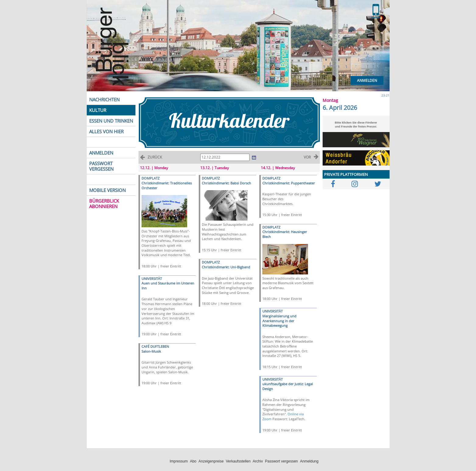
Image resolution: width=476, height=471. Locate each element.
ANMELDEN (101, 153)
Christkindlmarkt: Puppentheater (289, 183)
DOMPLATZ (150, 178)
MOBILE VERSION (107, 190)
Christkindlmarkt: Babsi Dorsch (226, 183)
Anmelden (367, 80)
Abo (193, 461)
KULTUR (98, 110)
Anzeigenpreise (211, 461)
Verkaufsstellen (238, 461)
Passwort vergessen (282, 461)
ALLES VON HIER (106, 131)
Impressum (179, 461)
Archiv (258, 461)
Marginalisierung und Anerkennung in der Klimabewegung (279, 321)
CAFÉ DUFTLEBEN (155, 346)
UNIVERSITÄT (152, 279)
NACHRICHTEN (104, 99)
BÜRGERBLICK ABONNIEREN (104, 204)
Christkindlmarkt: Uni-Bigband (226, 267)
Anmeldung (309, 461)
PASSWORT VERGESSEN (101, 166)
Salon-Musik (151, 351)
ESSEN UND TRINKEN (111, 121)
